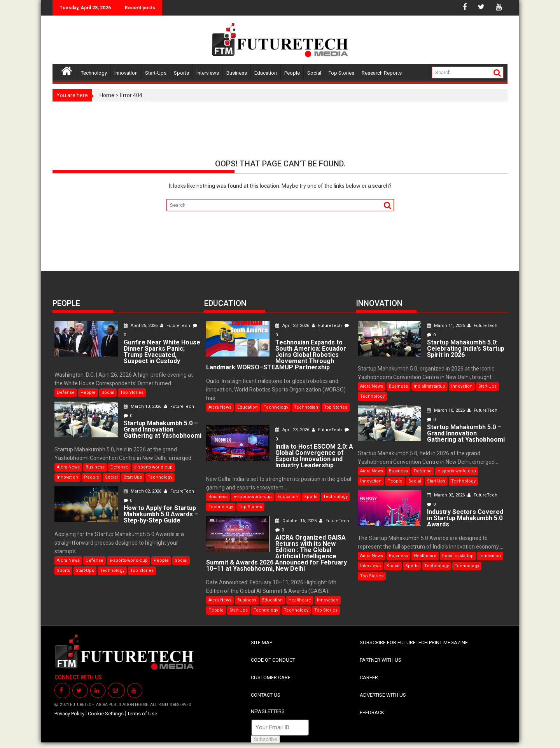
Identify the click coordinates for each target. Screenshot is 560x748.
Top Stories (341, 73)
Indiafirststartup (430, 386)
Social (314, 73)
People (292, 73)
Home (107, 95)
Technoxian (306, 407)
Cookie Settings (106, 714)
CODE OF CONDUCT (273, 660)
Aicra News (68, 467)
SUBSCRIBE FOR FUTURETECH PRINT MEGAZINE (414, 642)
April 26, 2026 (141, 326)
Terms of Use (142, 714)
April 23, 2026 (293, 326)
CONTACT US (266, 695)
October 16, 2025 (297, 521)
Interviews (208, 73)
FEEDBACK (372, 712)
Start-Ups (156, 73)
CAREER (369, 677)
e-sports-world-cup (153, 467)
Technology (94, 73)
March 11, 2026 (446, 326)
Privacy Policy (69, 714)
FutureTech (176, 326)
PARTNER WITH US (381, 660)
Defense (66, 392)
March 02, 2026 (143, 491)
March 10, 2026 (143, 406)
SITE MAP (262, 642)
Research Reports (382, 73)
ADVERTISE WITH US (383, 695)
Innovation (126, 73)
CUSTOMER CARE (271, 677)
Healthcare (300, 600)
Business (237, 73)
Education (266, 73)
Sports (181, 73)
